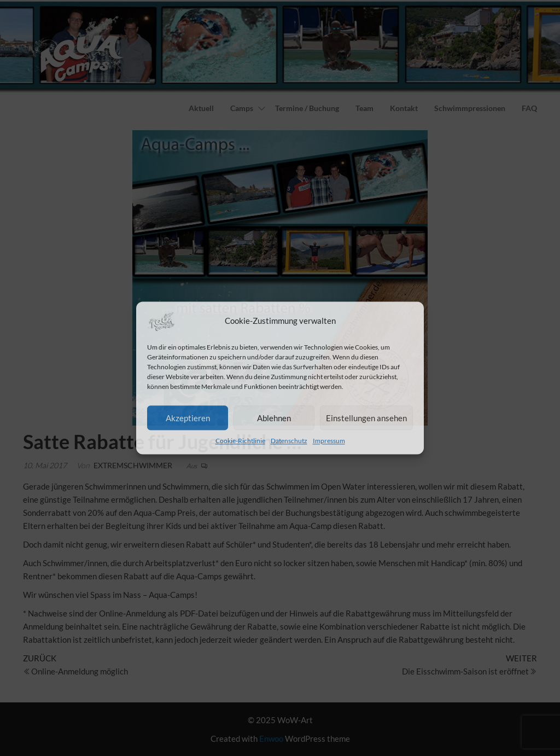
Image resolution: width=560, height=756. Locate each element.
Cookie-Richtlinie (240, 441)
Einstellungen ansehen (366, 418)
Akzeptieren (188, 418)
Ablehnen (274, 418)
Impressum (329, 441)
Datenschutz (289, 441)
